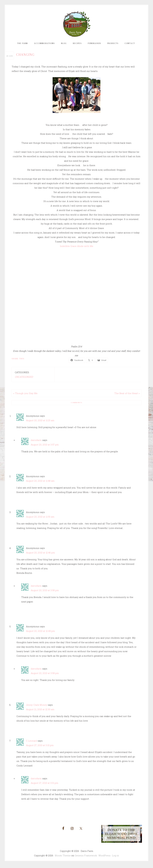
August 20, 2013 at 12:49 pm (40, 633)
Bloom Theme (63, 858)
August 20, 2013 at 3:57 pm (45, 447)
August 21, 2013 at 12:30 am (40, 712)
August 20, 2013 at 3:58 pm (45, 593)
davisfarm (36, 442)
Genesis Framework (86, 858)
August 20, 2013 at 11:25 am (40, 423)
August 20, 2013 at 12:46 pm (40, 555)
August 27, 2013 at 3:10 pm (40, 748)
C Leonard (32, 743)
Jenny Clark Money (37, 707)
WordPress (104, 858)
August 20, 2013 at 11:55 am (40, 519)
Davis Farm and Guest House (76, 25)
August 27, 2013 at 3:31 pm (45, 785)
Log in (115, 858)
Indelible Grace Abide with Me (77, 248)
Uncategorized (24, 379)
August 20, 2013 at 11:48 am (40, 483)
